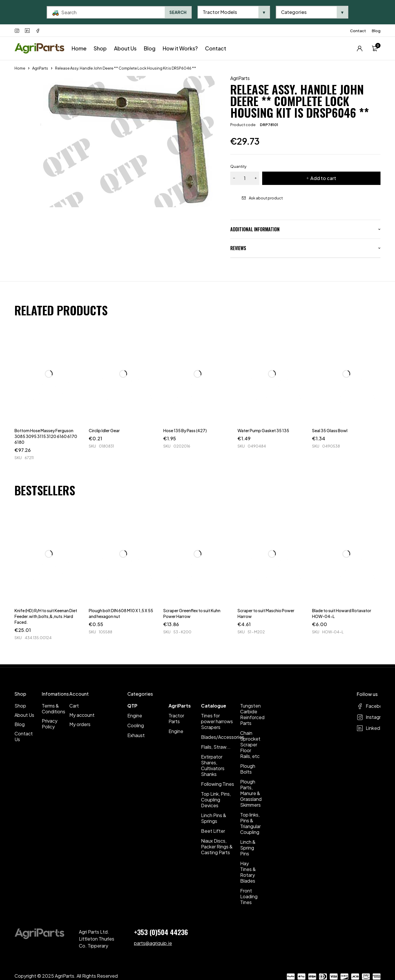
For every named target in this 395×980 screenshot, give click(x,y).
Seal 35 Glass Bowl (330, 430)
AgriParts (40, 68)
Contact (358, 31)
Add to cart (323, 178)
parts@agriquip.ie (153, 943)
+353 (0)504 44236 (161, 932)
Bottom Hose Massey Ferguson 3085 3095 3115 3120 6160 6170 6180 (46, 436)
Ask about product (266, 198)
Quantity (238, 166)
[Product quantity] (245, 178)
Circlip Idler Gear (104, 430)
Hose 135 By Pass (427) (185, 430)
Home (20, 68)
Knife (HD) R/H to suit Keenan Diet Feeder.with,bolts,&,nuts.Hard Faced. (46, 616)
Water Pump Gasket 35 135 (263, 430)
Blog (376, 31)
